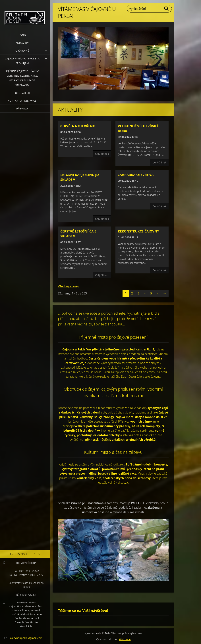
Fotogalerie (22, 93)
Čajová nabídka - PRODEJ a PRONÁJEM (22, 61)
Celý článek (102, 154)
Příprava (22, 108)
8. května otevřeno (78, 126)
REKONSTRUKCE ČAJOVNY (138, 231)
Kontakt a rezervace (22, 101)
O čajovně (22, 51)
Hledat (167, 9)
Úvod (22, 35)
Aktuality (22, 43)
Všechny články (68, 286)
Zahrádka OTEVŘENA (136, 175)
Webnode (125, 639)
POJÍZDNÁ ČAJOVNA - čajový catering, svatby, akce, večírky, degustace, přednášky (22, 78)
